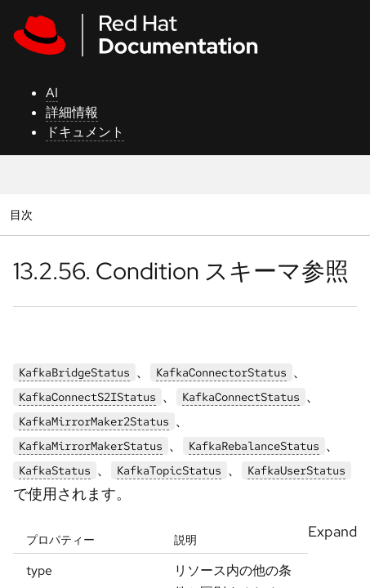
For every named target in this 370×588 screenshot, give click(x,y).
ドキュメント (85, 132)
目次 (23, 214)
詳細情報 (72, 112)
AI (52, 93)
